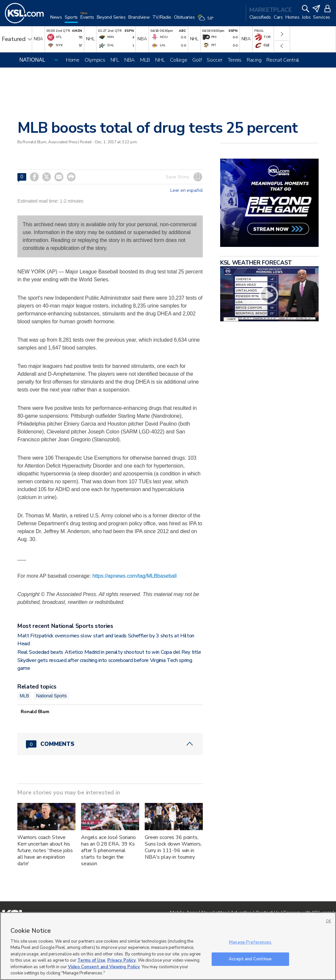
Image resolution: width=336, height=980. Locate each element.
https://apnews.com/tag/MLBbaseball (134, 576)
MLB (145, 60)
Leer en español (187, 190)
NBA (130, 60)
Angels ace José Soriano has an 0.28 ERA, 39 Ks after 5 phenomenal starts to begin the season (108, 850)
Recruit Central (283, 60)
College (178, 60)
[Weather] (206, 20)
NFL (115, 60)
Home (73, 60)
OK (328, 921)
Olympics (95, 60)
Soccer (214, 60)
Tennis (235, 60)
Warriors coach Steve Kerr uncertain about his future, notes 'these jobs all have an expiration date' (45, 850)
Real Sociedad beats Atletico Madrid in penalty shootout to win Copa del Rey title (109, 652)
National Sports (52, 696)
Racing (254, 60)
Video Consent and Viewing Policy (104, 967)
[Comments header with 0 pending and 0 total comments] (110, 744)
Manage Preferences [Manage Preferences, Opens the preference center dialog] (250, 942)
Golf (197, 60)
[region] (168, 946)
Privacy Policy (122, 960)
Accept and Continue (250, 959)
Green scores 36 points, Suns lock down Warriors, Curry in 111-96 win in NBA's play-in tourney (173, 847)
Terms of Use (91, 960)
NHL (160, 60)
